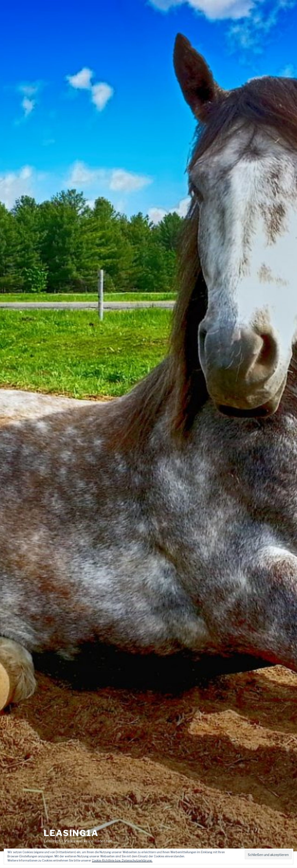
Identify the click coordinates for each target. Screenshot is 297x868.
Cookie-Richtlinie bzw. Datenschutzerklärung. (122, 860)
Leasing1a (71, 830)
